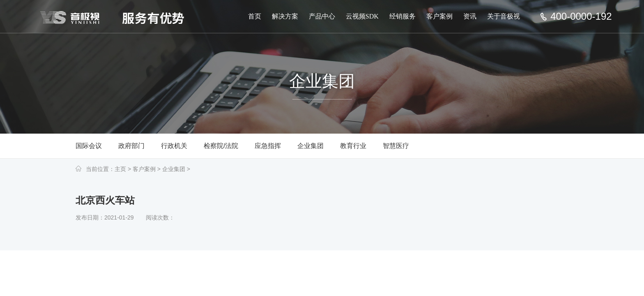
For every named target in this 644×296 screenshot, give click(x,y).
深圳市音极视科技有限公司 (114, 17)
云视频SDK (362, 16)
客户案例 (439, 16)
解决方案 (285, 16)
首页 (255, 16)
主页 (120, 169)
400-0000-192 (581, 16)
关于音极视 (504, 16)
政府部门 (131, 146)
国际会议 (89, 146)
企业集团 (310, 146)
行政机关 (174, 146)
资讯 (470, 16)
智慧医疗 (396, 146)
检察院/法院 (221, 146)
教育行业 (353, 146)
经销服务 (402, 16)
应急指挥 (268, 146)
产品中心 (322, 16)
